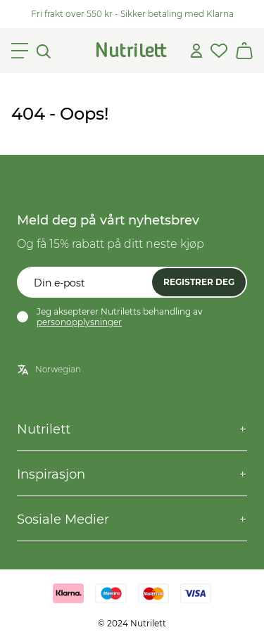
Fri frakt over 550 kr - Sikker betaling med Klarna (132, 14)
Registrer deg (199, 282)
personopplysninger (79, 322)
